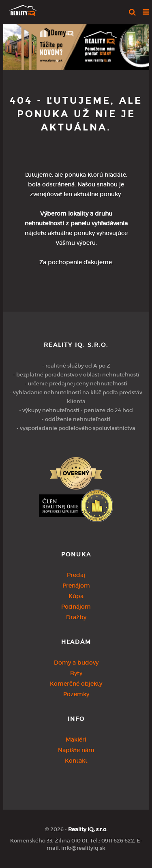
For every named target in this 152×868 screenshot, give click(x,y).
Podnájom (76, 607)
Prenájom (76, 586)
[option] (76, 45)
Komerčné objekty (76, 684)
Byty (76, 673)
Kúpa (76, 596)
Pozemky (76, 694)
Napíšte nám (76, 750)
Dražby (76, 617)
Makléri (76, 740)
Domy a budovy (76, 663)
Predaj (76, 575)
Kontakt (76, 761)
